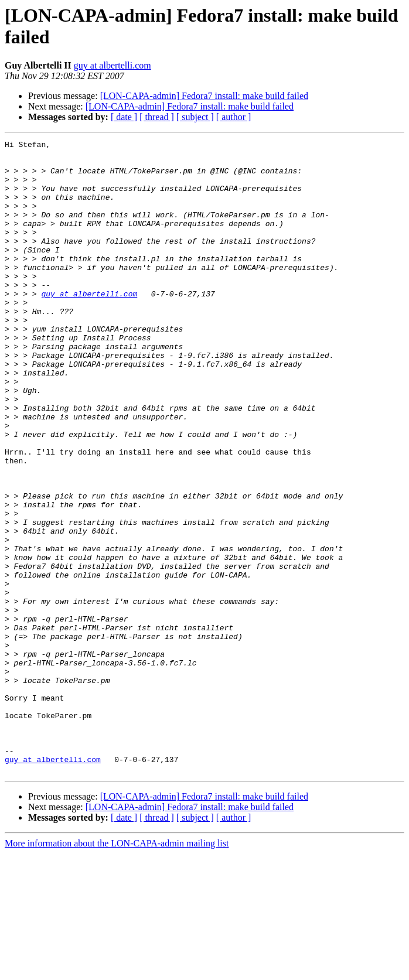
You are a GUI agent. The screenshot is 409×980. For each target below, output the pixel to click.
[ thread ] (157, 117)
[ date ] (124, 117)
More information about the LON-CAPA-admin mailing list (117, 970)
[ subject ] (195, 117)
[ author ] (234, 117)
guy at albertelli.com (113, 65)
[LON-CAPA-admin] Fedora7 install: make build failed (204, 96)
